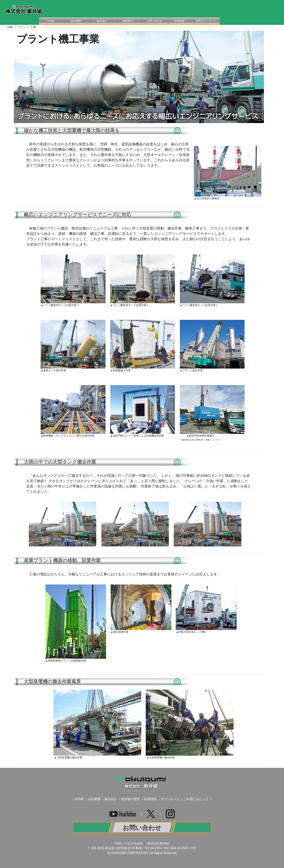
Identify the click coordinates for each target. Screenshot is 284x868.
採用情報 (150, 799)
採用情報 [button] (179, 21)
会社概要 (94, 799)
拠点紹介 (111, 799)
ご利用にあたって (196, 799)
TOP (10, 27)
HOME (56, 21)
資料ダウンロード (206, 21)
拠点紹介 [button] (102, 21)
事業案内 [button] (128, 21)
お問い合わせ (154, 21)
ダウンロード (170, 799)
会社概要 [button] (76, 21)
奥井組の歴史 (131, 799)
